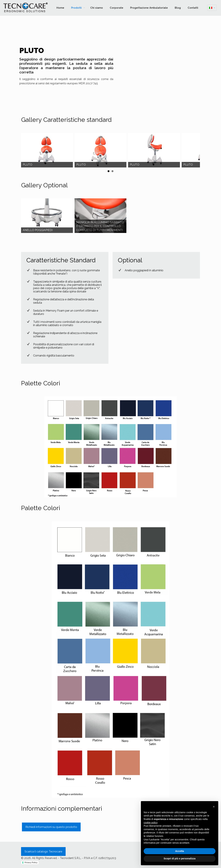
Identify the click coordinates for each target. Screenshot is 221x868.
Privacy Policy (31, 862)
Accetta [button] (180, 851)
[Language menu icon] (212, 8)
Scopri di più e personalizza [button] (180, 858)
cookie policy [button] (150, 823)
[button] (214, 807)
